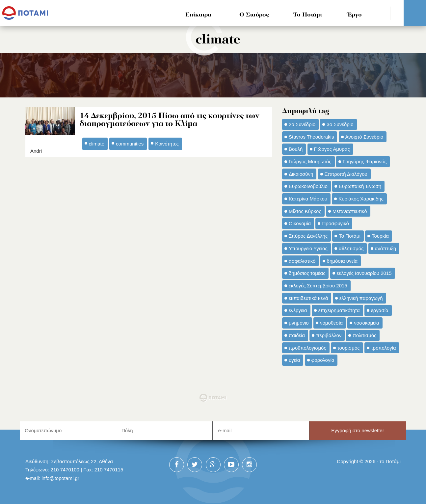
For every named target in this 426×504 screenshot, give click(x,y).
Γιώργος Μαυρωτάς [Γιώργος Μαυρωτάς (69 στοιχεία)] (310, 161)
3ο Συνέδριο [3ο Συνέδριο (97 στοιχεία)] (340, 124)
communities (130, 144)
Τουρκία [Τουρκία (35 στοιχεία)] (380, 236)
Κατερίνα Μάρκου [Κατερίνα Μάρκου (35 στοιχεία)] (308, 199)
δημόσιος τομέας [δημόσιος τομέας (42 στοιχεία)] (307, 273)
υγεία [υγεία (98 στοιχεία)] (294, 360)
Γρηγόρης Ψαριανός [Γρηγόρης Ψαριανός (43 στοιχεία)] (365, 161)
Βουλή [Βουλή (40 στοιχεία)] (296, 149)
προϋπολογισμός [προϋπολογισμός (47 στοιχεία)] (307, 348)
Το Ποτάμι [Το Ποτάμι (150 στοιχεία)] (349, 236)
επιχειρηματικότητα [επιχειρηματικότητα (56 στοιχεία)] (339, 310)
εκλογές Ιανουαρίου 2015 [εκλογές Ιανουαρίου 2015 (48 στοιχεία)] (364, 273)
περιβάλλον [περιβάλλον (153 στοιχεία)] (329, 335)
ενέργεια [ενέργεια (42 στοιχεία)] (298, 310)
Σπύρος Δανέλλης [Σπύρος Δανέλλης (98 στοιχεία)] (308, 236)
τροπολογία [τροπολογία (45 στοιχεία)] (384, 348)
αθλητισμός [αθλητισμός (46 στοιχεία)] (351, 248)
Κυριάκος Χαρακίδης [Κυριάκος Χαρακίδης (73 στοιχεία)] (361, 199)
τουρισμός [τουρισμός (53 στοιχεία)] (349, 348)
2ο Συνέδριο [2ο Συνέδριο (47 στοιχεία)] (302, 124)
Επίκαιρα (198, 15)
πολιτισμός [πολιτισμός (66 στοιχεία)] (364, 335)
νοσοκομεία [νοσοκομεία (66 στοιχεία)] (367, 323)
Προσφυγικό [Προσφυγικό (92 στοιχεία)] (335, 223)
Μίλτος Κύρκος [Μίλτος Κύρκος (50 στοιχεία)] (305, 211)
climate (97, 144)
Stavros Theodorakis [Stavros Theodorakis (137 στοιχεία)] (311, 137)
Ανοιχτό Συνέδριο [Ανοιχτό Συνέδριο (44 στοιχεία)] (364, 137)
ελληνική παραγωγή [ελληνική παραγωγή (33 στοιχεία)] (361, 298)
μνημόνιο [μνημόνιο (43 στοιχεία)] (299, 323)
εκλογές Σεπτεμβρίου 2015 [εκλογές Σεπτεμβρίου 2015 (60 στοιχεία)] (318, 286)
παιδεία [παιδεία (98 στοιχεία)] (297, 335)
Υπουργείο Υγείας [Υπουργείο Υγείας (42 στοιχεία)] (308, 248)
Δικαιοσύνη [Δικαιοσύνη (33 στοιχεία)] (301, 174)
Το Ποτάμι (308, 15)
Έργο (355, 15)
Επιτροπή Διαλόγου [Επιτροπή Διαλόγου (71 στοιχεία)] (346, 174)
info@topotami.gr (60, 478)
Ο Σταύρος (254, 15)
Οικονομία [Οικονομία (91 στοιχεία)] (300, 223)
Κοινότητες (167, 144)
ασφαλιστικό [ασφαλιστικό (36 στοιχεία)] (302, 261)
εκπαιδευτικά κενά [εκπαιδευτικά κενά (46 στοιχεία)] (308, 298)
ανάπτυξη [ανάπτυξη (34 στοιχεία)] (386, 248)
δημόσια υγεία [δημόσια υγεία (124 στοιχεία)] (342, 261)
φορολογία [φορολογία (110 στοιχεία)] (323, 360)
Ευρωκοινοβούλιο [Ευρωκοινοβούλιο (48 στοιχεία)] (308, 186)
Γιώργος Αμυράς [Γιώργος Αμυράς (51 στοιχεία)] (332, 149)
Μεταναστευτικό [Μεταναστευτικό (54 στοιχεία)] (350, 211)
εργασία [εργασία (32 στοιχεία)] (380, 310)
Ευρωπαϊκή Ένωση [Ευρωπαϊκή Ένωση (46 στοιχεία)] (360, 186)
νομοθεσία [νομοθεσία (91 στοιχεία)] (331, 323)
